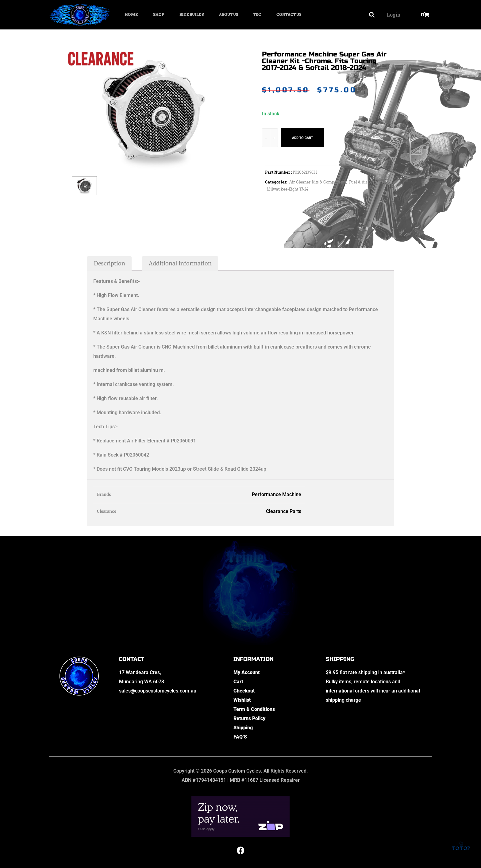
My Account (247, 672)
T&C (257, 15)
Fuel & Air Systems (366, 182)
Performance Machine (277, 494)
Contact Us (289, 15)
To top (461, 843)
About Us (229, 15)
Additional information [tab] (180, 263)
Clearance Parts (284, 511)
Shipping (243, 728)
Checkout (244, 691)
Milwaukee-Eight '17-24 (287, 189)
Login (394, 15)
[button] (372, 15)
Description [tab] (110, 263)
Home (131, 15)
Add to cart (302, 138)
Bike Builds (192, 15)
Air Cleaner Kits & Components (318, 182)
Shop (159, 15)
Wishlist (242, 700)
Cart (238, 682)
